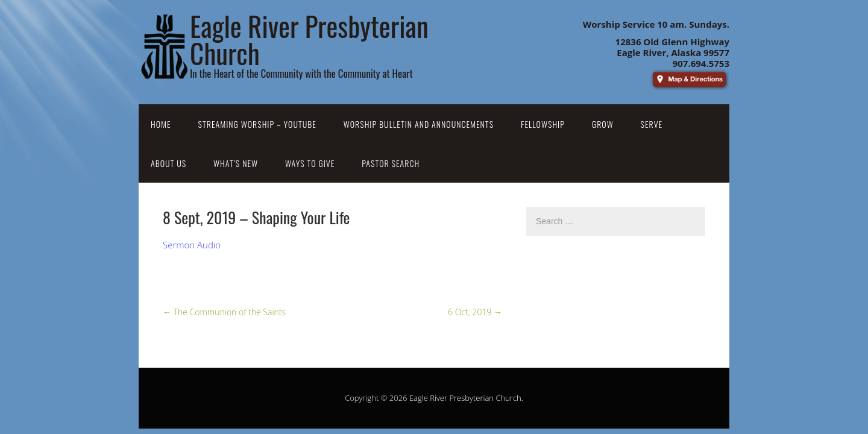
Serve (652, 124)
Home (161, 124)
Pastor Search (391, 163)
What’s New (236, 163)
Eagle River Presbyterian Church (465, 398)
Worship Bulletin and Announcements (419, 124)
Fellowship (543, 124)
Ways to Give (310, 163)
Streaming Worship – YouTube (257, 124)
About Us (168, 163)
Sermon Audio (192, 245)
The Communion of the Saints (224, 312)
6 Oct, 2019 (475, 312)
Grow (603, 124)
